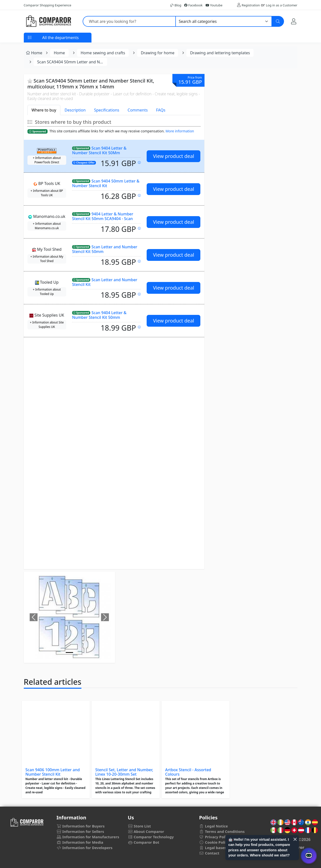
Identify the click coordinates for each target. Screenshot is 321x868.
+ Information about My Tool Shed (47, 259)
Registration (251, 5)
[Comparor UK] (48, 21)
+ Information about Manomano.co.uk (47, 226)
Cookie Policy (214, 842)
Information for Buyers (80, 826)
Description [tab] (75, 110)
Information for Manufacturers (88, 837)
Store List (139, 826)
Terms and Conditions (222, 831)
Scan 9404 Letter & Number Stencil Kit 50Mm (99, 150)
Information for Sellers (80, 831)
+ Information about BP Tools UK (47, 193)
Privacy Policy (215, 837)
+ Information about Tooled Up (47, 292)
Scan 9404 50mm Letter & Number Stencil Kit (106, 183)
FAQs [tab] (161, 110)
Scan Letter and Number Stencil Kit (105, 282)
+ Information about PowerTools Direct (47, 160)
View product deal (174, 156)
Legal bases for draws (222, 848)
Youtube (214, 5)
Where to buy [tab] (44, 110)
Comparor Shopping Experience (48, 5)
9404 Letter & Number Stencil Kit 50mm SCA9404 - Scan (103, 216)
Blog (176, 5)
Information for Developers (84, 848)
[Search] (278, 21)
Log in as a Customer (282, 5)
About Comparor (146, 831)
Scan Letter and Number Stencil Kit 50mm (105, 249)
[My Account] (294, 21)
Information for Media (80, 842)
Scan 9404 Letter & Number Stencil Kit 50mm (99, 315)
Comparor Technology (151, 837)
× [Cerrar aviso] (295, 839)
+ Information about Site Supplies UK (47, 325)
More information (180, 131)
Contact (209, 853)
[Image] (69, 652)
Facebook (193, 5)
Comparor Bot (143, 842)
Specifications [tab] (107, 110)
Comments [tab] (138, 110)
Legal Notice (213, 826)
